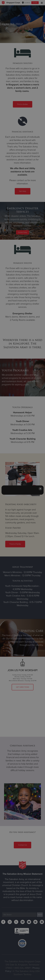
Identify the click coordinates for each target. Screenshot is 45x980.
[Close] (40, 489)
